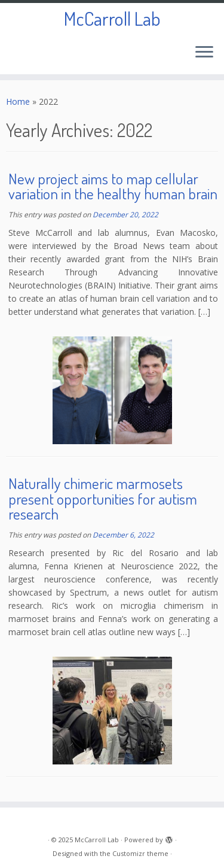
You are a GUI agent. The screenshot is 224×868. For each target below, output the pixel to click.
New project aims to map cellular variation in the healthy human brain (113, 186)
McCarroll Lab (112, 19)
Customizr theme (140, 853)
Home (18, 101)
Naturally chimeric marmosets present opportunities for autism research (103, 498)
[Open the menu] (204, 53)
